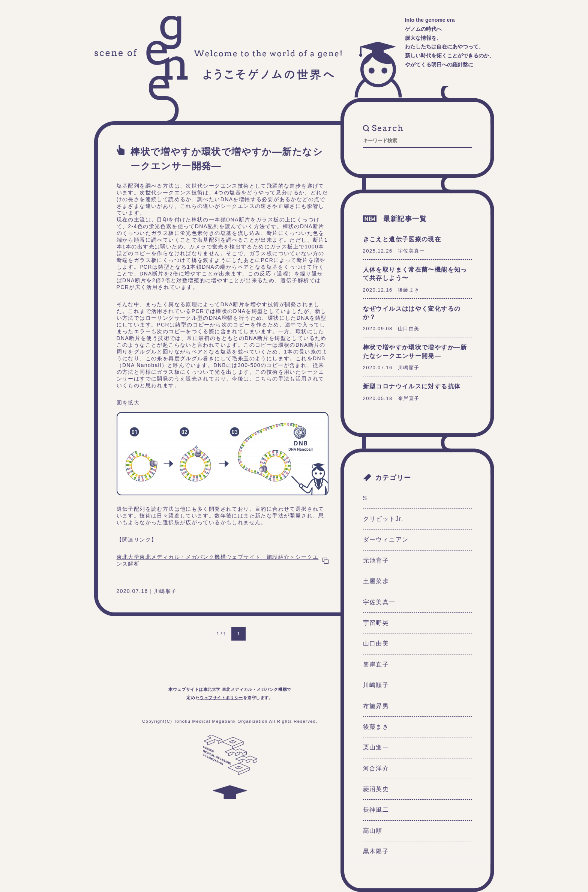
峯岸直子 (376, 664)
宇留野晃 (376, 623)
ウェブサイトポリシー (221, 698)
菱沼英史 (376, 789)
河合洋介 (376, 768)
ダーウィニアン (386, 539)
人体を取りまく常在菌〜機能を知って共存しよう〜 (415, 274)
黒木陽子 (376, 851)
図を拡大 (128, 403)
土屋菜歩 (376, 581)
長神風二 (376, 810)
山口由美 (376, 643)
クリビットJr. (383, 519)
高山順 (373, 831)
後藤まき (376, 727)
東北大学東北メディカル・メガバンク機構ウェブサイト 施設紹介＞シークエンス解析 (218, 560)
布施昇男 (376, 706)
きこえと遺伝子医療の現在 (402, 239)
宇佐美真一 (379, 602)
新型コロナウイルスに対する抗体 (412, 386)
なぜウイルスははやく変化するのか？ (412, 313)
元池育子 (376, 560)
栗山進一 (376, 747)
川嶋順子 (376, 685)
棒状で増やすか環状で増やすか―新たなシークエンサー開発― (227, 159)
